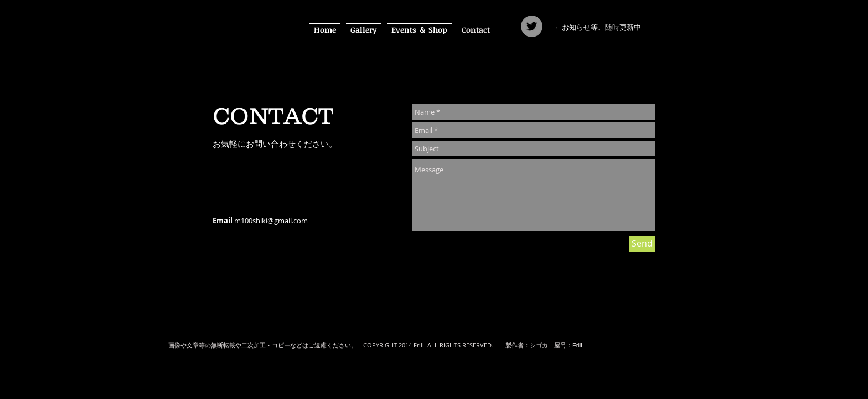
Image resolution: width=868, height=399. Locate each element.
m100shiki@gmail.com (271, 221)
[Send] (642, 244)
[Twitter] (532, 26)
